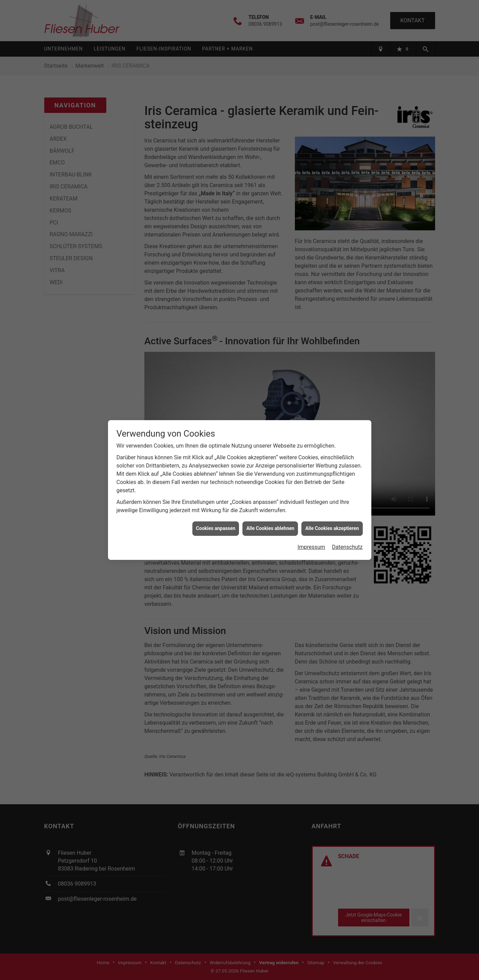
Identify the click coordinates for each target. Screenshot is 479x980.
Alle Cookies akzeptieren (332, 508)
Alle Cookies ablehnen (270, 508)
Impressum (312, 527)
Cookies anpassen (216, 508)
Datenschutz (347, 527)
